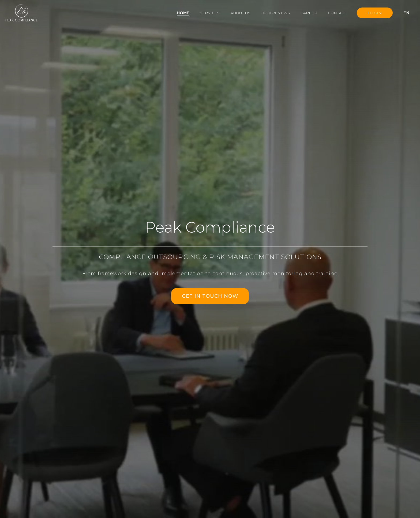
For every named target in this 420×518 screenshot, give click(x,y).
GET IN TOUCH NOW (210, 296)
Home (183, 13)
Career (309, 13)
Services (210, 13)
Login (375, 13)
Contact (337, 13)
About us (240, 13)
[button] (409, 13)
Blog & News (275, 13)
